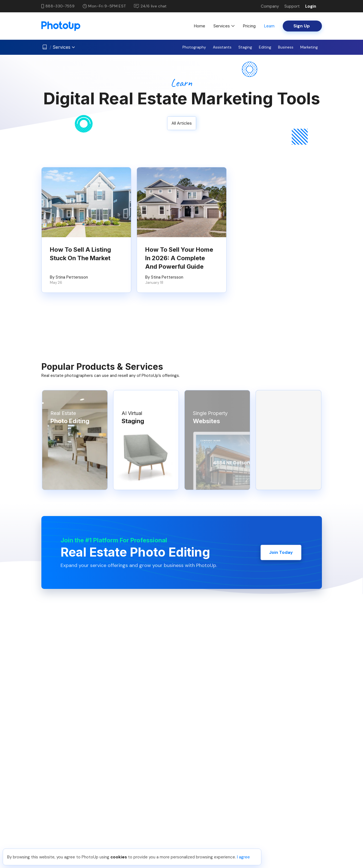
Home (199, 26)
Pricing (249, 26)
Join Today (281, 552)
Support (292, 6)
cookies (119, 857)
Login (311, 6)
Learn (269, 26)
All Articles (182, 123)
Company (270, 6)
